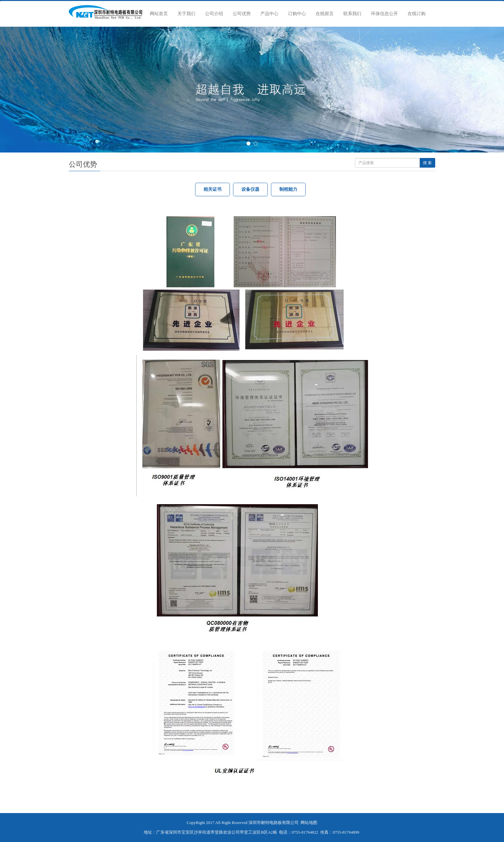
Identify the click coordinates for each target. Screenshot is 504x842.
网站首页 (159, 14)
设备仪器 (250, 189)
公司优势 (242, 14)
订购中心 (297, 14)
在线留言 (325, 14)
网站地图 (309, 823)
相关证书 (212, 189)
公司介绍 (214, 14)
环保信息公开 (384, 14)
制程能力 (288, 189)
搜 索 (427, 163)
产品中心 (269, 14)
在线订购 (417, 14)
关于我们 (186, 14)
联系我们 (352, 14)
